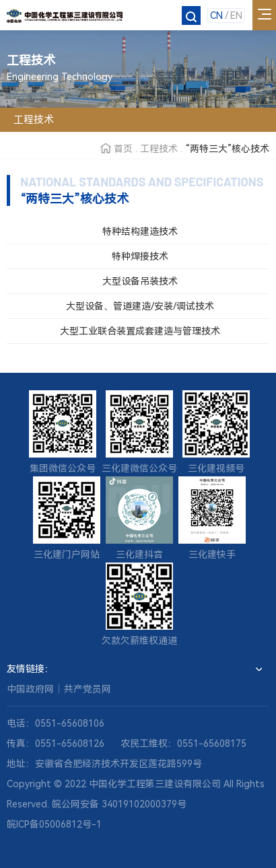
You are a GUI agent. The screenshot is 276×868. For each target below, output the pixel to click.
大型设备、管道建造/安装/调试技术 (140, 306)
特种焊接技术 (140, 256)
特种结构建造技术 (140, 231)
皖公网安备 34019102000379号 (119, 804)
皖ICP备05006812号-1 (54, 824)
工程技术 (159, 149)
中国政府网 (30, 689)
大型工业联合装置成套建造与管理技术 (140, 331)
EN (236, 15)
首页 (123, 149)
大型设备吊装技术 (140, 281)
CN (216, 15)
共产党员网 (88, 689)
